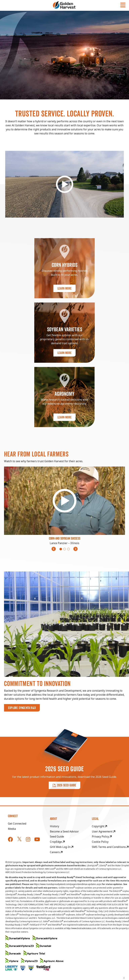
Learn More (64, 288)
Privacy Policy (102, 836)
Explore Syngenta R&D (22, 708)
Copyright (99, 826)
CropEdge (57, 842)
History (55, 826)
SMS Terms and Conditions (110, 847)
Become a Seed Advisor (64, 831)
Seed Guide (57, 836)
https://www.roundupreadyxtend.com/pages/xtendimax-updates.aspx (68, 884)
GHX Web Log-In (62, 847)
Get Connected (17, 824)
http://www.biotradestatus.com (81, 928)
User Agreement (104, 831)
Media (12, 829)
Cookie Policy (100, 842)
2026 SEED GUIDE (64, 785)
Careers (56, 852)
